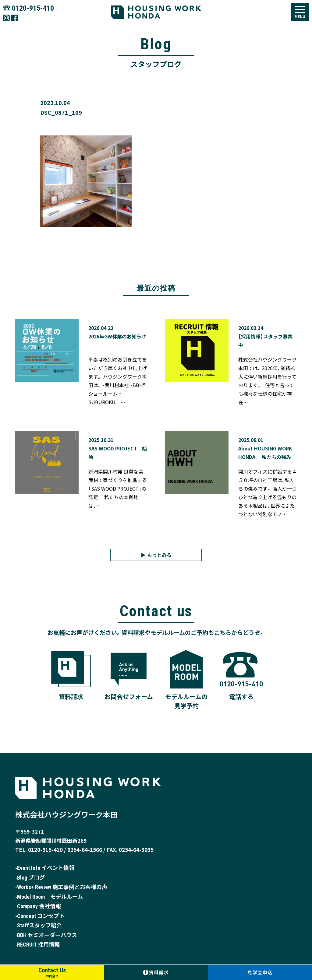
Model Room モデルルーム (50, 897)
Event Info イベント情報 (46, 868)
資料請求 (156, 972)
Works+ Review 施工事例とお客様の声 (62, 887)
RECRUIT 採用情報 (38, 945)
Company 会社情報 (39, 907)
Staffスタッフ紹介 (39, 926)
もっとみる (159, 555)
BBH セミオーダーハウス (47, 935)
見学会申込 (260, 972)
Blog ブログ (31, 878)
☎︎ (28, 7)
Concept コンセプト (41, 916)
